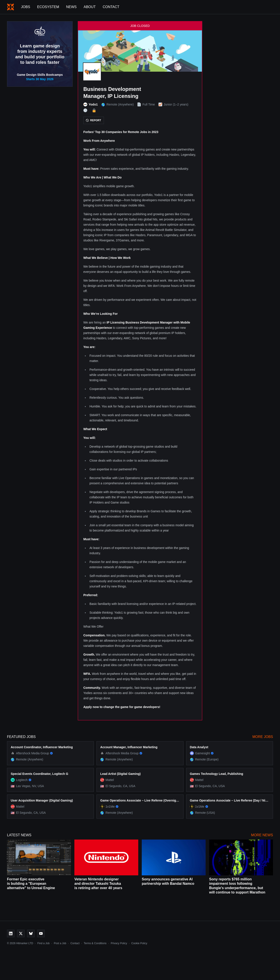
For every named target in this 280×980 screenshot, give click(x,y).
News (71, 7)
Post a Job (60, 943)
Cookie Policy (139, 943)
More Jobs (263, 737)
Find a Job (44, 943)
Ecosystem (48, 7)
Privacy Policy (119, 943)
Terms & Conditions (95, 943)
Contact (111, 7)
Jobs (26, 7)
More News (262, 835)
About (90, 7)
